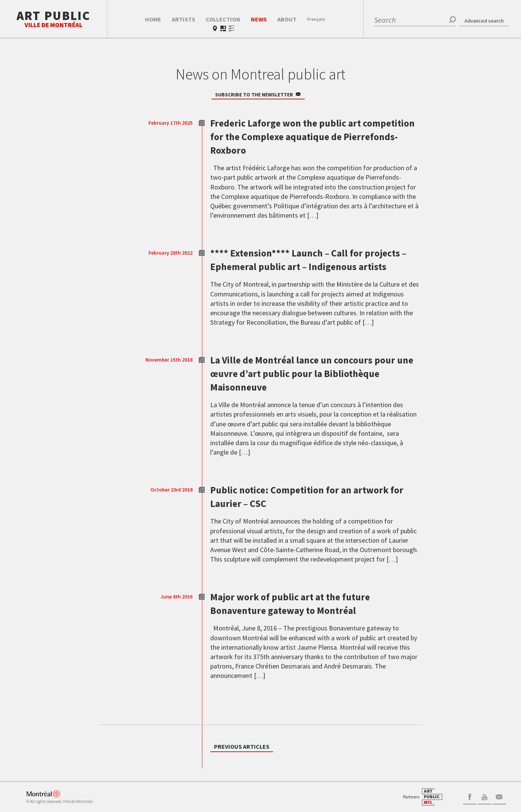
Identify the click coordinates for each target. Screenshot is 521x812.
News (259, 19)
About (287, 19)
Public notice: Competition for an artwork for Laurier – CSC (315, 510)
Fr (316, 19)
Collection (223, 19)
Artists (183, 19)
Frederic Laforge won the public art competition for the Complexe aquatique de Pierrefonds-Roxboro (312, 136)
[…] (312, 215)
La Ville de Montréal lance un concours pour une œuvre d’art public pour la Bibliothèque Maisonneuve (306, 386)
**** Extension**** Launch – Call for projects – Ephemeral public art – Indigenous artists (299, 266)
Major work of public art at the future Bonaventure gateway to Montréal (303, 617)
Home (153, 19)
